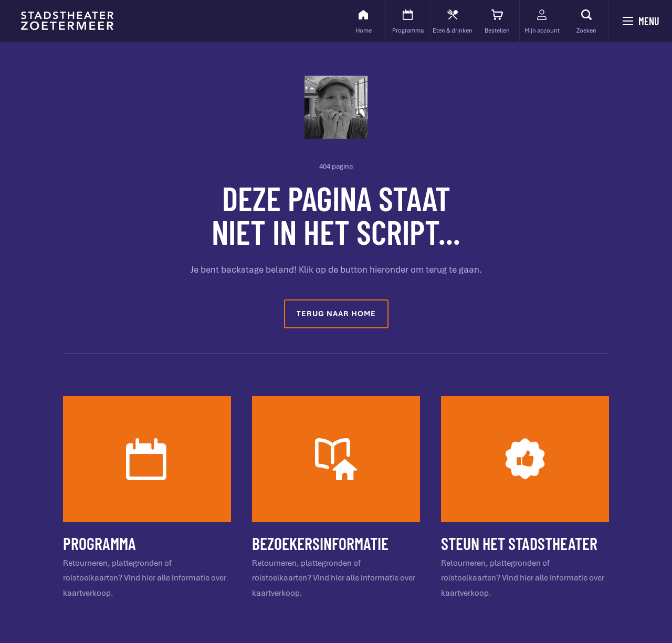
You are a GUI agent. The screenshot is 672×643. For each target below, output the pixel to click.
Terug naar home (336, 314)
